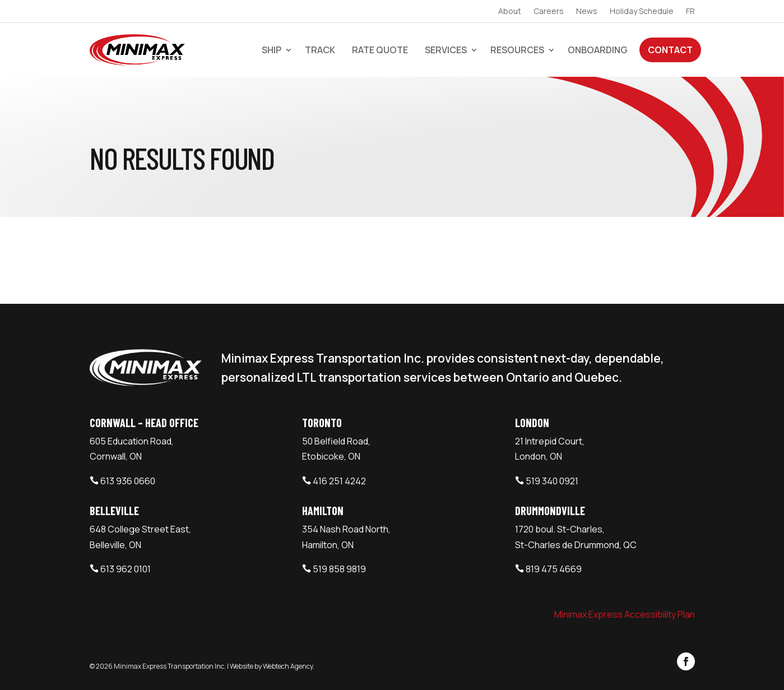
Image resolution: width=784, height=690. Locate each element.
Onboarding (598, 50)
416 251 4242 (339, 481)
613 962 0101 (126, 569)
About (510, 12)
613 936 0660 (128, 481)
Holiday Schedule (642, 12)
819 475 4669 (554, 569)
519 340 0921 (552, 481)
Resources (517, 50)
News (587, 12)
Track (320, 50)
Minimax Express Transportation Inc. (170, 666)
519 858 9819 (339, 569)
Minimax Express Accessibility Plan (625, 614)
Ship (272, 50)
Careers (549, 12)
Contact (670, 50)
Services (446, 50)
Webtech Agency (288, 666)
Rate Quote (380, 50)
